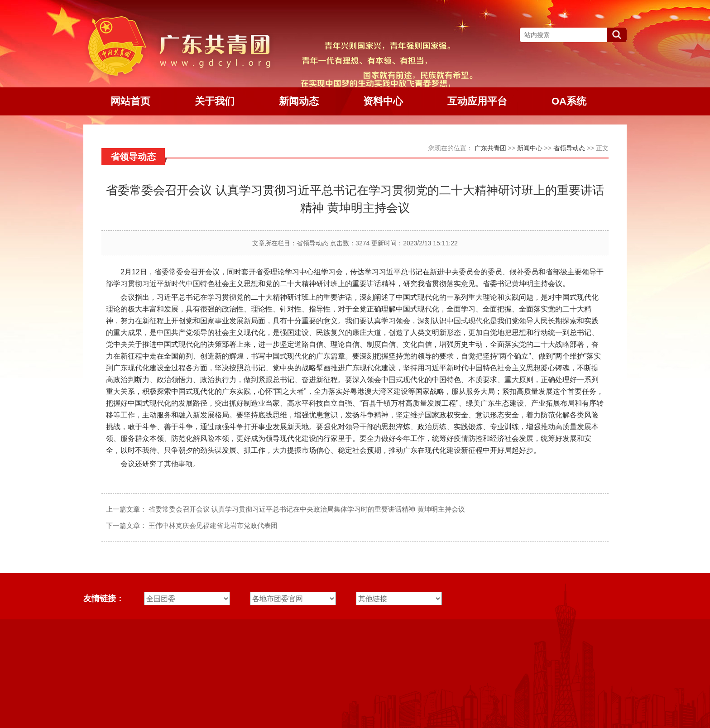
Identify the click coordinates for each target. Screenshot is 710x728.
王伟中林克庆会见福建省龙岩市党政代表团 (213, 525)
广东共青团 (490, 148)
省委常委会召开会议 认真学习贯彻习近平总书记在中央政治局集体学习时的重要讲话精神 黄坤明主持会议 (307, 509)
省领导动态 (569, 148)
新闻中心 (530, 148)
